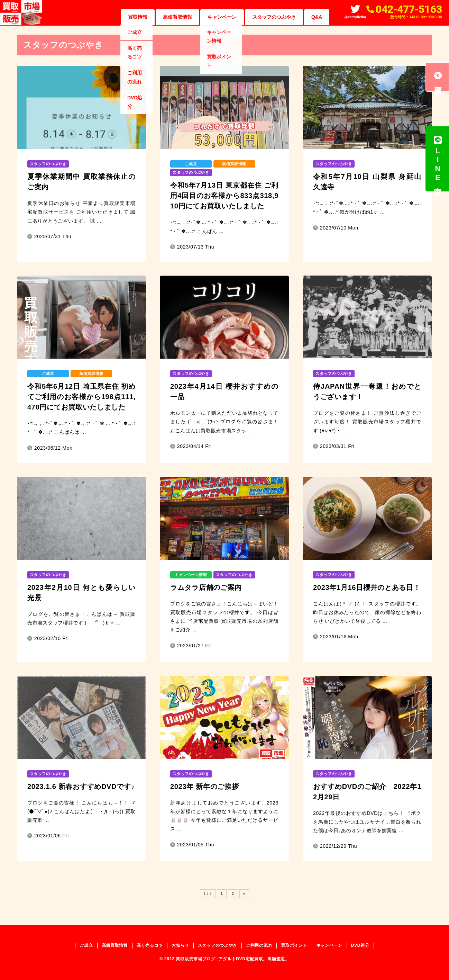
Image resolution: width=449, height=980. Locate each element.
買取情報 (138, 17)
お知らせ (180, 945)
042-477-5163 (409, 9)
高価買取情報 (177, 17)
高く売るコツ (150, 945)
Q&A (317, 17)
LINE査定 (438, 159)
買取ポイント (294, 945)
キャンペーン (222, 17)
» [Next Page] (244, 894)
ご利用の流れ (259, 945)
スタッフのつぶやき (274, 17)
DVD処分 (360, 945)
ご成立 (86, 945)
